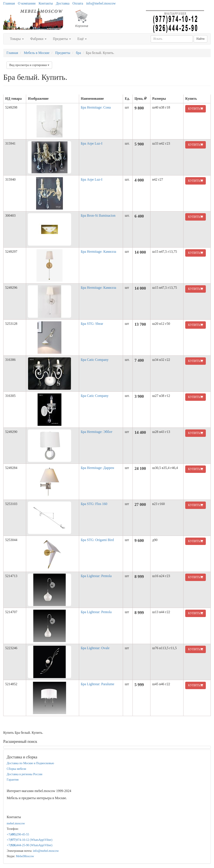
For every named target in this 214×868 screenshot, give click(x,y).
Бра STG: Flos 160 (94, 504)
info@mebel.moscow (101, 3)
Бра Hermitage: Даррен (97, 468)
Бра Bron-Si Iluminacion (98, 215)
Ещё (82, 39)
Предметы (62, 39)
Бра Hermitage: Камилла (99, 252)
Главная (9, 3)
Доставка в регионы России (25, 774)
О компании (27, 3)
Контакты (46, 3)
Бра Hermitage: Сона (96, 107)
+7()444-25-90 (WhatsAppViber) (30, 845)
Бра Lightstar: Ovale (95, 648)
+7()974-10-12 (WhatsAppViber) (30, 840)
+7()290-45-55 (18, 834)
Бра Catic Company (95, 360)
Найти (200, 39)
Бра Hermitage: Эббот (97, 432)
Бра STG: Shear (92, 324)
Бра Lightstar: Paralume (98, 684)
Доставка (63, 3)
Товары (17, 39)
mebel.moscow (16, 823)
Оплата (78, 3)
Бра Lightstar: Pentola (96, 576)
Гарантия (13, 780)
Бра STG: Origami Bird (97, 540)
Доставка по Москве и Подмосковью (30, 763)
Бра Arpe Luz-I (92, 143)
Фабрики (38, 39)
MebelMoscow (25, 856)
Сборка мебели (16, 769)
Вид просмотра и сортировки (29, 65)
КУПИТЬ (196, 109)
